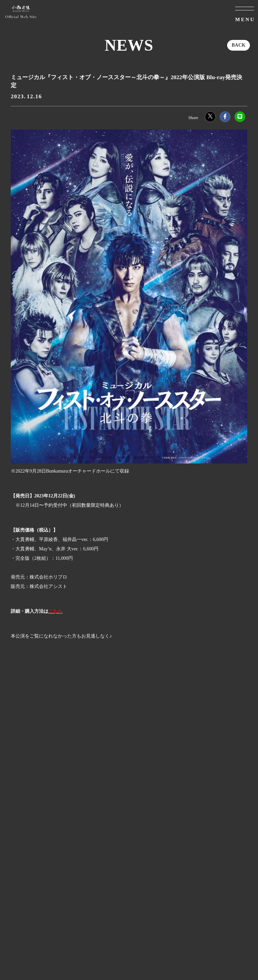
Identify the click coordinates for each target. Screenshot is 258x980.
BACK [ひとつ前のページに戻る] (239, 45)
